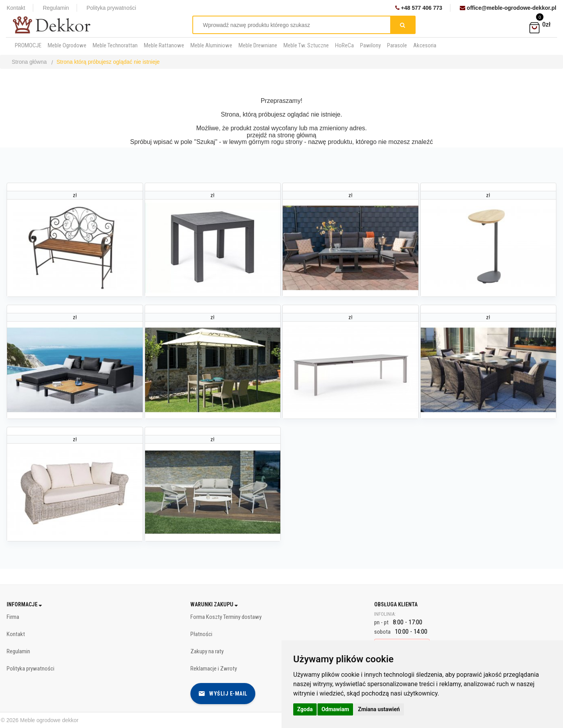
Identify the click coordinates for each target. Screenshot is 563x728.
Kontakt (16, 8)
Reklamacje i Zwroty (214, 669)
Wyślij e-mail (223, 694)
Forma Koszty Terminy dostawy (226, 617)
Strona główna (29, 62)
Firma (13, 617)
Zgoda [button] (305, 709)
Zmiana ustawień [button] (379, 709)
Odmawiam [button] (335, 709)
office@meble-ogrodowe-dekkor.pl (508, 8)
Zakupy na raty (207, 651)
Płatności (201, 634)
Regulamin (56, 8)
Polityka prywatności (111, 8)
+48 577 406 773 (419, 8)
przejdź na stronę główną (281, 135)
